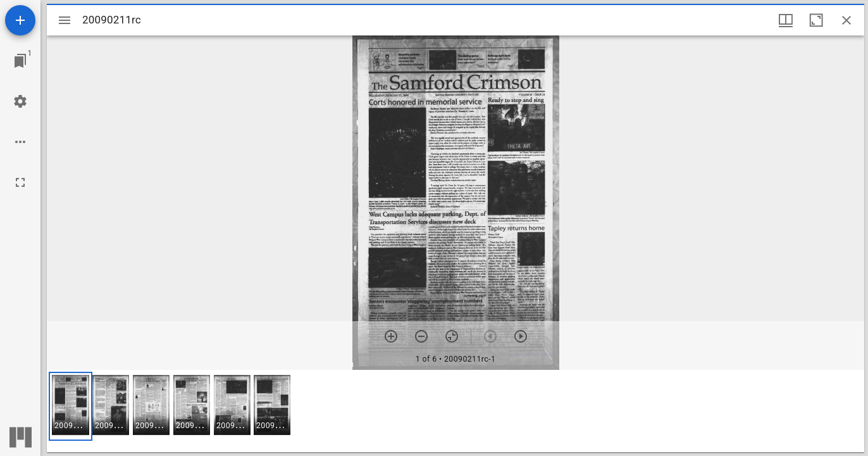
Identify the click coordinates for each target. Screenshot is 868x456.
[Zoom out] (421, 336)
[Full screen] (20, 182)
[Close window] (846, 20)
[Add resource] (20, 20)
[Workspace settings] (20, 101)
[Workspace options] (20, 142)
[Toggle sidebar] (65, 20)
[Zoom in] (391, 336)
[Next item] (521, 336)
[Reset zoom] (452, 336)
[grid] (456, 411)
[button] (71, 406)
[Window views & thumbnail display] (786, 20)
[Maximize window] (816, 20)
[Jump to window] (20, 61)
